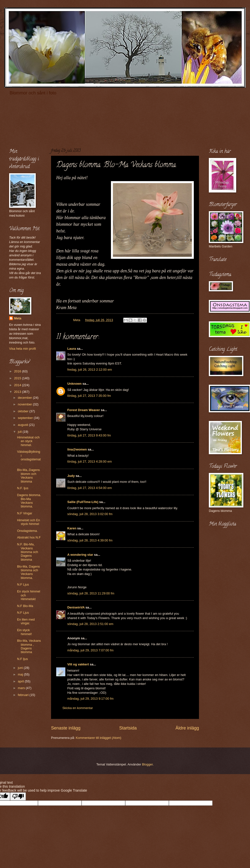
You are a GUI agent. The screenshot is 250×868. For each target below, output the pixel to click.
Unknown (74, 384)
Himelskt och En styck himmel (28, 522)
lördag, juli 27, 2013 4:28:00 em (89, 461)
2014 (18, 385)
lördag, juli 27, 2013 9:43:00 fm (89, 435)
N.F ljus (22, 659)
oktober (24, 411)
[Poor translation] (18, 796)
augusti (23, 425)
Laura (72, 349)
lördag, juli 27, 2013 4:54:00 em (89, 488)
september (26, 418)
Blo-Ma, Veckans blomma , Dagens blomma (29, 646)
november (25, 404)
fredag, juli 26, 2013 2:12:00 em (90, 370)
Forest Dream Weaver (84, 410)
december (25, 398)
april (21, 681)
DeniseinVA (76, 607)
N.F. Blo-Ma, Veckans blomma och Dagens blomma (27, 552)
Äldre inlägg (187, 728)
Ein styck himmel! (24, 632)
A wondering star (80, 555)
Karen (72, 528)
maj (21, 674)
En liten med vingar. (26, 621)
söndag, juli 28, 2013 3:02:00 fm (90, 514)
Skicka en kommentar (78, 708)
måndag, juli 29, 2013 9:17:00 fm (90, 699)
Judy (71, 476)
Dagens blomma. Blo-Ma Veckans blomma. (29, 501)
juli (20, 432)
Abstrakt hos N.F (29, 537)
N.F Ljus (23, 584)
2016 (18, 371)
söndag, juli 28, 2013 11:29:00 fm (91, 593)
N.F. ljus (23, 488)
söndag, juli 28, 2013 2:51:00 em (90, 624)
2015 (18, 378)
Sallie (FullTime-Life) (83, 502)
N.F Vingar (25, 513)
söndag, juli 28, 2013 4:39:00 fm (90, 540)
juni (21, 668)
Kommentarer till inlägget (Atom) (98, 738)
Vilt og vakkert (78, 664)
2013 (18, 392)
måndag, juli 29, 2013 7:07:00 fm (90, 650)
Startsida (128, 728)
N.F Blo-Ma (25, 606)
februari (24, 695)
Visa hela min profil (23, 349)
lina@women (77, 449)
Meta (18, 318)
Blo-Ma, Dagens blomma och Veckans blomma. (28, 572)
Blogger (147, 764)
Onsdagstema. (27, 531)
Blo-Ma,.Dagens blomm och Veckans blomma (28, 476)
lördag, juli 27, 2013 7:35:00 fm (89, 396)
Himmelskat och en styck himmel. (28, 441)
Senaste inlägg (66, 728)
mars (22, 688)
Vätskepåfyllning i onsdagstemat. (29, 457)
